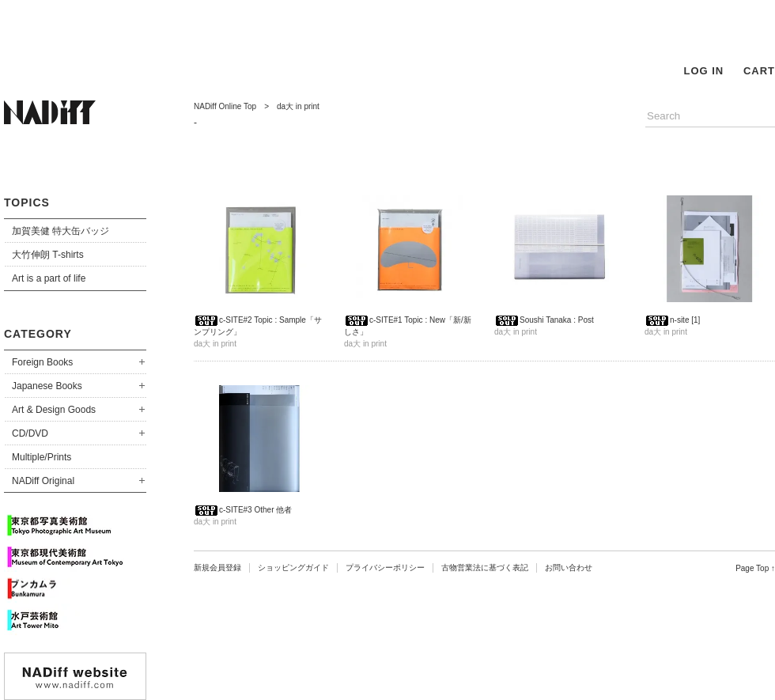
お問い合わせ (569, 568)
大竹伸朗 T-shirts (48, 255)
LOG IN (703, 71)
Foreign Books (42, 362)
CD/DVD (30, 433)
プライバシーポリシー (385, 568)
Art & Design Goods (54, 410)
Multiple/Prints (42, 457)
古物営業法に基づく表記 (485, 568)
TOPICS (27, 202)
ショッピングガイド (293, 568)
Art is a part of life (49, 278)
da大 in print (298, 106)
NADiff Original (43, 481)
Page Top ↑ (755, 568)
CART (759, 71)
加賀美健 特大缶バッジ (60, 231)
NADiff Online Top (225, 106)
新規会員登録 (217, 568)
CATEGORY (38, 334)
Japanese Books (47, 386)
